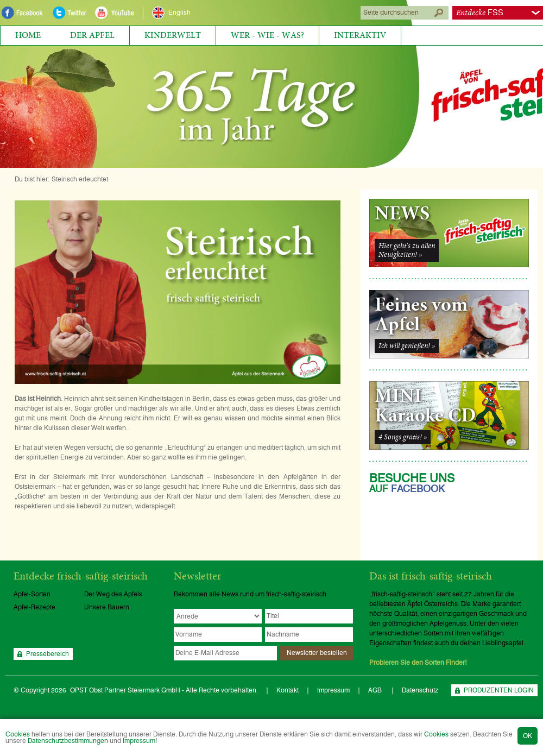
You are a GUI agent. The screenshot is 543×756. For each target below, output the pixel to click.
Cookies (18, 734)
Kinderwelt (173, 35)
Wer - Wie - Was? (267, 35)
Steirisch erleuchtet (80, 179)
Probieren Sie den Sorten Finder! (418, 663)
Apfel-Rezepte (34, 607)
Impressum (139, 741)
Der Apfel (92, 35)
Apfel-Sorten (32, 594)
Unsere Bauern (107, 607)
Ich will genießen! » (407, 346)
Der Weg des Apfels (113, 594)
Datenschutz (420, 690)
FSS (480, 13)
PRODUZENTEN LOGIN (499, 690)
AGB (376, 690)
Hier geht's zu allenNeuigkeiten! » (407, 250)
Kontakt (288, 690)
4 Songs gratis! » (403, 437)
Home (28, 35)
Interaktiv (360, 35)
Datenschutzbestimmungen (68, 741)
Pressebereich (48, 654)
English (179, 12)
